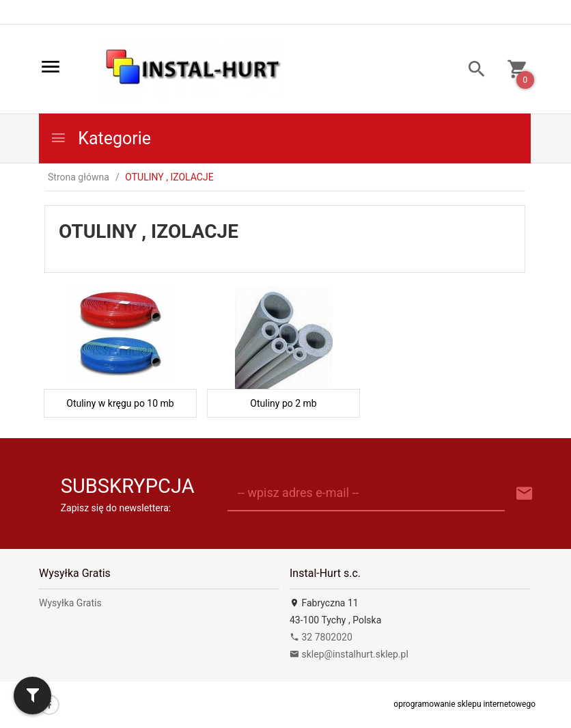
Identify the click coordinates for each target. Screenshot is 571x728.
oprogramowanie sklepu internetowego (464, 704)
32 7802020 (321, 637)
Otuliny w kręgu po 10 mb (120, 403)
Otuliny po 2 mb (283, 403)
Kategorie (100, 138)
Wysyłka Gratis (70, 603)
